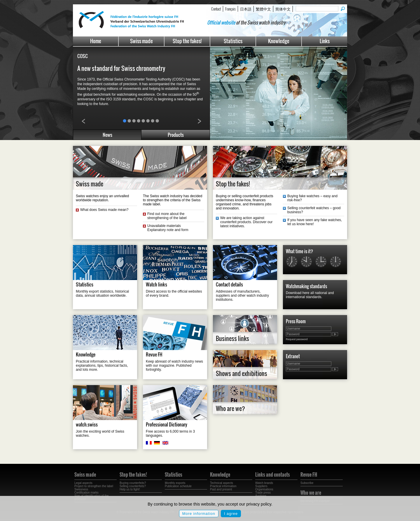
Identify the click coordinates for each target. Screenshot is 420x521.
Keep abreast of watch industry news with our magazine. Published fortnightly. (174, 366)
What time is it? (299, 251)
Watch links (156, 284)
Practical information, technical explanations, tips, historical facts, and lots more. (102, 366)
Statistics (233, 41)
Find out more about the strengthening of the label (167, 216)
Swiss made (141, 41)
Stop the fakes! (187, 41)
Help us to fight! (130, 489)
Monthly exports (175, 483)
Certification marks (86, 493)
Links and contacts (273, 475)
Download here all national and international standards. (310, 295)
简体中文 (283, 9)
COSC (83, 56)
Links (325, 41)
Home (96, 41)
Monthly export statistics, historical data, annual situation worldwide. (102, 293)
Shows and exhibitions (242, 373)
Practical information (223, 486)
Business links (232, 338)
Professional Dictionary (167, 424)
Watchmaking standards (306, 286)
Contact (216, 9)
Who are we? (230, 408)
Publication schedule (178, 486)
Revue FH (154, 354)
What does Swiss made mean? (104, 210)
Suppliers (261, 486)
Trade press (263, 493)
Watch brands (264, 483)
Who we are (311, 493)
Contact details (229, 284)
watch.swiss (87, 424)
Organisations (264, 489)
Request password (297, 339)
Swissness (81, 489)
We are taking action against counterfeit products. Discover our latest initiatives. (246, 222)
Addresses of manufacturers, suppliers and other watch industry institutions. (242, 296)
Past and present (221, 489)
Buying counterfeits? (133, 483)
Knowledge (279, 41)
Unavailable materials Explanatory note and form (168, 228)
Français (230, 9)
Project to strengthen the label (94, 486)
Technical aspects (222, 483)
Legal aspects (83, 483)
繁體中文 (263, 9)
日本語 (246, 9)
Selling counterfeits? (133, 486)
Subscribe (307, 483)
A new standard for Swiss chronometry (121, 68)
